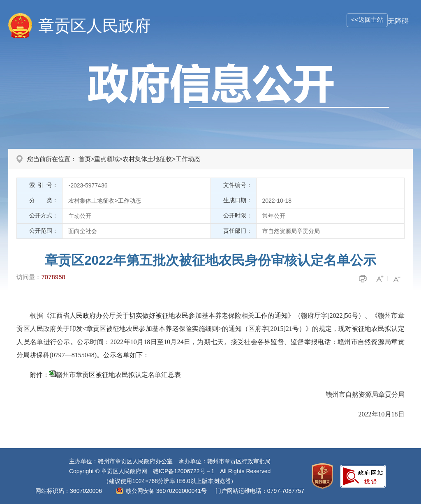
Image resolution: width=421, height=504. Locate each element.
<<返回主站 (367, 20)
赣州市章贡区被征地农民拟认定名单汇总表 (118, 375)
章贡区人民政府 (94, 26)
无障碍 (398, 21)
